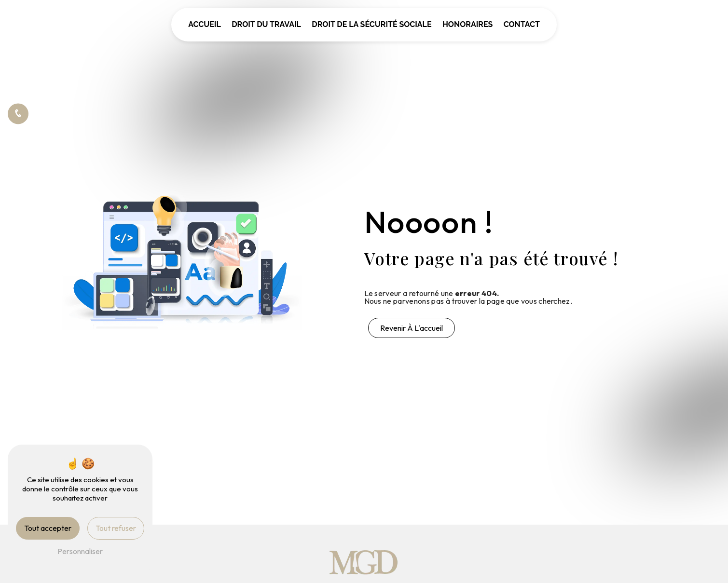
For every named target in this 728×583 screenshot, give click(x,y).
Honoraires (467, 24)
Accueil (205, 24)
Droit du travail (266, 24)
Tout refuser (116, 528)
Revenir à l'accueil (412, 328)
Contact (522, 24)
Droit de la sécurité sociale (371, 24)
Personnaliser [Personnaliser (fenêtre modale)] (80, 551)
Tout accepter (48, 528)
